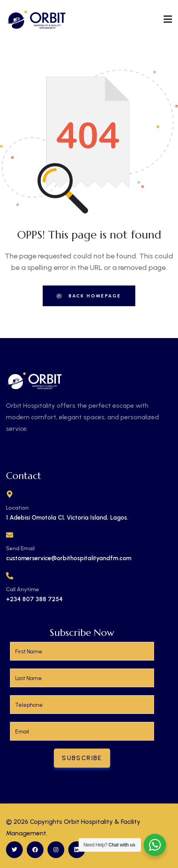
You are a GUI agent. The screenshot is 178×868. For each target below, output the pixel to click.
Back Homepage (89, 296)
